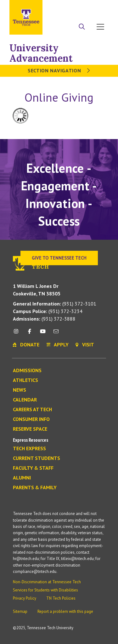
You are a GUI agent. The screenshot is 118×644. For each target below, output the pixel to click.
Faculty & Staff (33, 468)
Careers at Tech (32, 410)
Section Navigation (59, 70)
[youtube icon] (43, 334)
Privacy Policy (25, 598)
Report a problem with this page (65, 611)
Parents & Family (35, 488)
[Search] (82, 27)
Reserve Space (30, 429)
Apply (67, 7)
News (20, 390)
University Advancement (41, 53)
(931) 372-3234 (48, 311)
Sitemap (20, 611)
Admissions (27, 371)
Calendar (25, 400)
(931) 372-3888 (44, 319)
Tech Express (29, 449)
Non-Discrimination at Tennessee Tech (47, 582)
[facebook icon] (29, 334)
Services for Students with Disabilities (45, 590)
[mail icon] (56, 334)
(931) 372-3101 (55, 304)
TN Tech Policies (61, 598)
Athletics (25, 380)
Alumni (22, 478)
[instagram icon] (18, 334)
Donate (85, 7)
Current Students (37, 458)
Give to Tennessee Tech (59, 258)
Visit (101, 7)
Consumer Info (31, 419)
